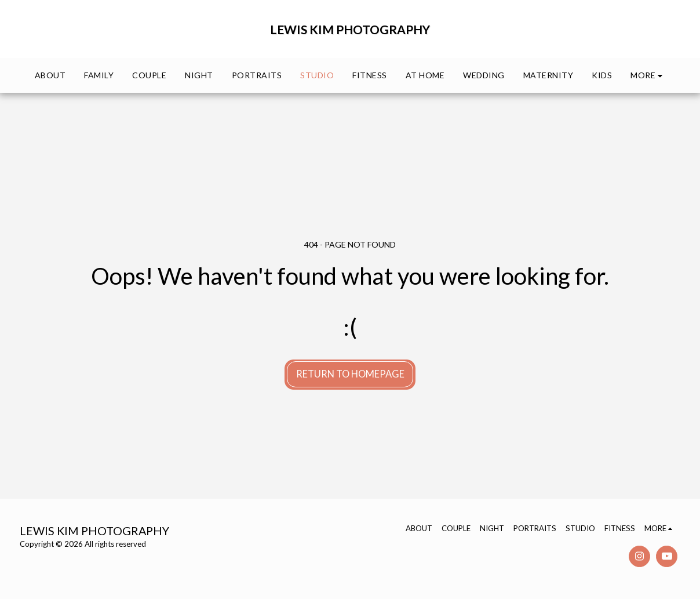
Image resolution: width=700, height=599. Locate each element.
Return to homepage (350, 374)
